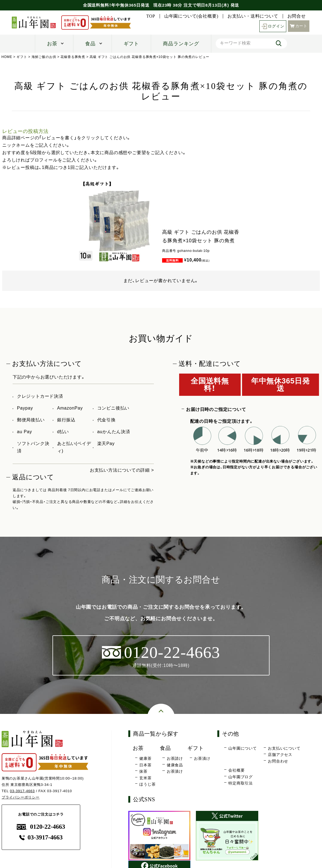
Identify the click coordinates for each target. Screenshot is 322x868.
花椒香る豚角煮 (73, 57)
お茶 (52, 44)
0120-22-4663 (41, 827)
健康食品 (175, 765)
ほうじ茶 (147, 784)
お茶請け (175, 758)
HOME (7, 57)
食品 (90, 44)
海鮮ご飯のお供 (44, 57)
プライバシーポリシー (21, 797)
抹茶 (143, 771)
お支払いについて (284, 748)
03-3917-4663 (22, 791)
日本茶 (145, 765)
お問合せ (297, 16)
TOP (151, 16)
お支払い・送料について (253, 16)
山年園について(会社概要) (191, 16)
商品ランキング (181, 44)
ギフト (131, 44)
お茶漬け (175, 771)
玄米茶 (145, 778)
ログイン (273, 26)
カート (299, 26)
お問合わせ (278, 761)
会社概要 (236, 770)
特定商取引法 (241, 783)
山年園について (243, 748)
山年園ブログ (241, 777)
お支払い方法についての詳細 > (122, 470)
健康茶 (145, 758)
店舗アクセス (280, 755)
